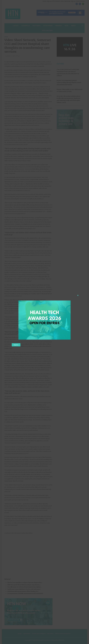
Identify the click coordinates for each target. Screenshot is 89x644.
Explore (16, 345)
